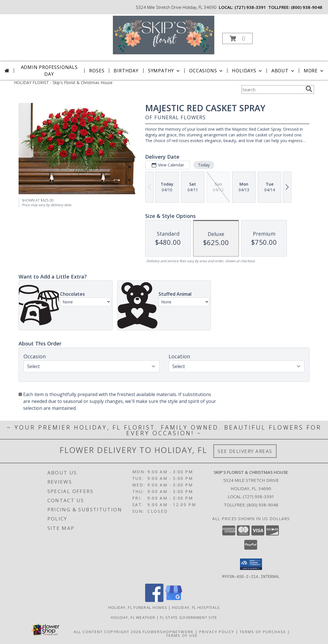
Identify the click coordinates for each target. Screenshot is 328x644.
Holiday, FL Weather (133, 617)
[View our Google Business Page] (174, 600)
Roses (97, 71)
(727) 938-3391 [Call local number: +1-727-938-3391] (250, 7)
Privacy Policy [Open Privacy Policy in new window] (217, 631)
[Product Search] (272, 90)
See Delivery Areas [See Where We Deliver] (245, 451)
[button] (237, 38)
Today (204, 165)
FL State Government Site (189, 617)
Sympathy (164, 71)
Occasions (206, 71)
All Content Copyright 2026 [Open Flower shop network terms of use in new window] (107, 631)
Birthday (126, 71)
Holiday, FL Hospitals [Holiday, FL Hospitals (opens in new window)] (196, 607)
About (283, 71)
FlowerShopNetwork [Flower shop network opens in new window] (168, 631)
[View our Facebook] (154, 600)
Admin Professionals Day (49, 71)
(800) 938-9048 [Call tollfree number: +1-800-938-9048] (307, 7)
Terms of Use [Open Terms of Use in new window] (182, 635)
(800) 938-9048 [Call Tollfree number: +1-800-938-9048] (263, 505)
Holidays (247, 71)
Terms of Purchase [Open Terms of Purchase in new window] (263, 631)
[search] (309, 89)
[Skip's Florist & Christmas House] (164, 34)
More (314, 71)
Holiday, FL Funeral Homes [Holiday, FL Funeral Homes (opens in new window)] (138, 607)
